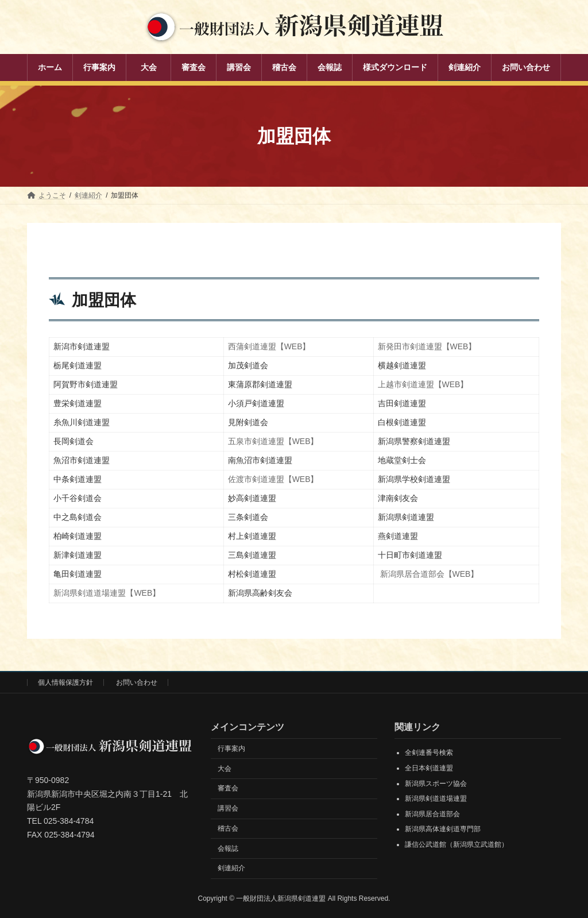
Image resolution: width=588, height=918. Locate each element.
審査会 (228, 788)
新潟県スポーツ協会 (436, 784)
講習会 (228, 808)
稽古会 (228, 828)
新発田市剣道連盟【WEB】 (427, 346)
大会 (225, 769)
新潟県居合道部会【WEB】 (429, 574)
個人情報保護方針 (65, 682)
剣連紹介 (231, 869)
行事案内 (231, 749)
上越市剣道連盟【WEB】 (423, 384)
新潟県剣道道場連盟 (436, 799)
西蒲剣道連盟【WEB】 (269, 346)
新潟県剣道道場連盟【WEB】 (107, 593)
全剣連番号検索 (429, 753)
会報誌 (228, 848)
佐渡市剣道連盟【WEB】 (273, 479)
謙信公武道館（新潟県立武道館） (457, 844)
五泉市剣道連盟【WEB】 (273, 441)
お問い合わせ (137, 682)
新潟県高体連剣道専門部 (443, 830)
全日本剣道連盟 (429, 768)
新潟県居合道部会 (432, 814)
